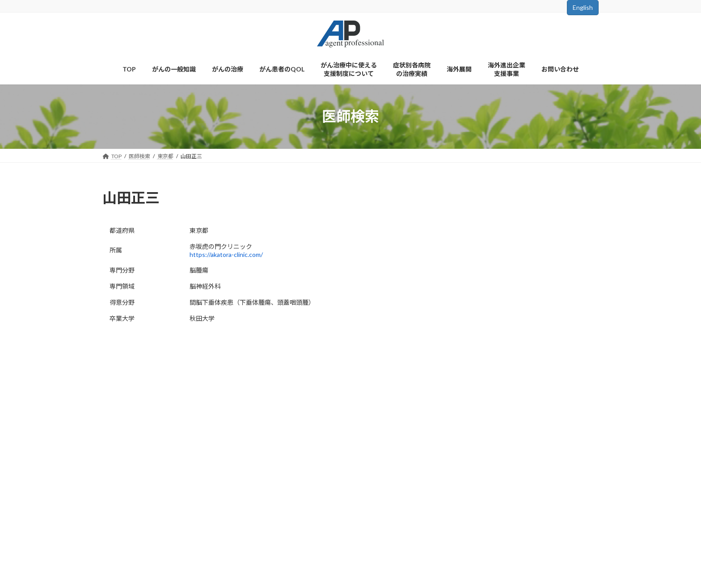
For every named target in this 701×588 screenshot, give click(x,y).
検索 (530, 315)
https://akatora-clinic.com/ (226, 254)
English (583, 7)
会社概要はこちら (131, 538)
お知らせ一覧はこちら (530, 356)
